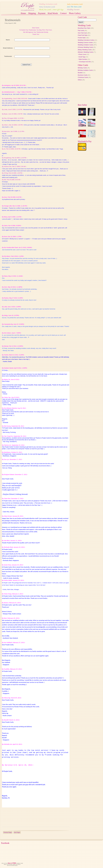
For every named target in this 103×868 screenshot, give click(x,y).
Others (80, 80)
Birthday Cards (83, 68)
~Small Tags (82, 57)
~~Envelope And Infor (85, 62)
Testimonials (13, 20)
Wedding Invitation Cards (86, 45)
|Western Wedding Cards (86, 52)
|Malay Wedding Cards (85, 50)
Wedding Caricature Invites (86, 40)
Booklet (80, 73)
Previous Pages (8, 832)
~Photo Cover (82, 54)
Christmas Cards (83, 77)
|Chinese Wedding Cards (86, 47)
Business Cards (83, 75)
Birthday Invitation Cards (85, 70)
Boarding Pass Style (84, 28)
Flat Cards (81, 30)
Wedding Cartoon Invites (85, 43)
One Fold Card (82, 33)
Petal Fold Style (83, 35)
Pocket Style (82, 38)
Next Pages (17, 832)
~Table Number (83, 59)
